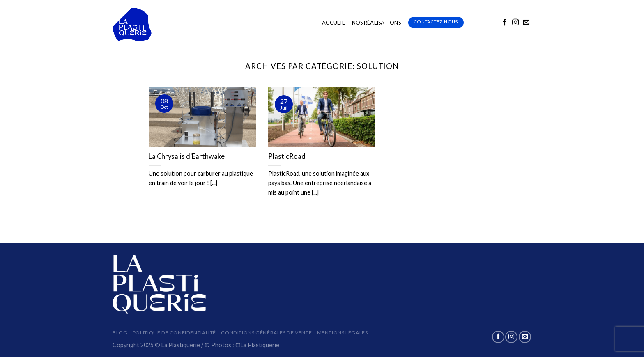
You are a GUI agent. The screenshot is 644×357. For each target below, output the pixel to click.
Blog (120, 333)
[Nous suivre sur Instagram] (515, 23)
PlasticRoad (287, 156)
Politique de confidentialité (174, 333)
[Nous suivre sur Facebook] (505, 23)
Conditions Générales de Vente (266, 333)
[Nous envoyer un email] (526, 23)
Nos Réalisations (376, 23)
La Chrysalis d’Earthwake (187, 156)
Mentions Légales (343, 333)
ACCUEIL (333, 23)
